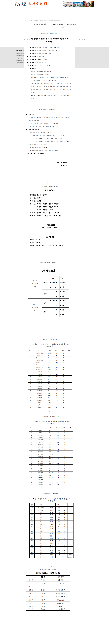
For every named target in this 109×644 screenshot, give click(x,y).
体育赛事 (30, 21)
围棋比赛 (36, 21)
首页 (26, 21)
